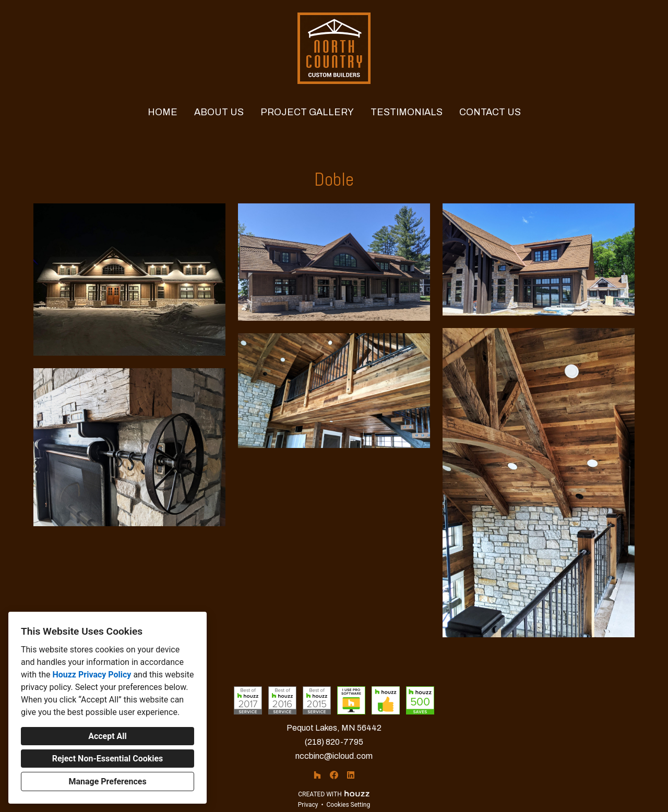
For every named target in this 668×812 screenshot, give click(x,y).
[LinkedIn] (351, 775)
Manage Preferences (107, 781)
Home (163, 112)
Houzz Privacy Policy (92, 675)
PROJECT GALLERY (307, 112)
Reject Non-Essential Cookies (108, 759)
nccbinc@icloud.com (334, 756)
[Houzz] (317, 775)
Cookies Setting (349, 805)
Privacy (308, 805)
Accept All (108, 736)
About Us (219, 112)
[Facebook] (334, 775)
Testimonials (407, 112)
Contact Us (490, 112)
